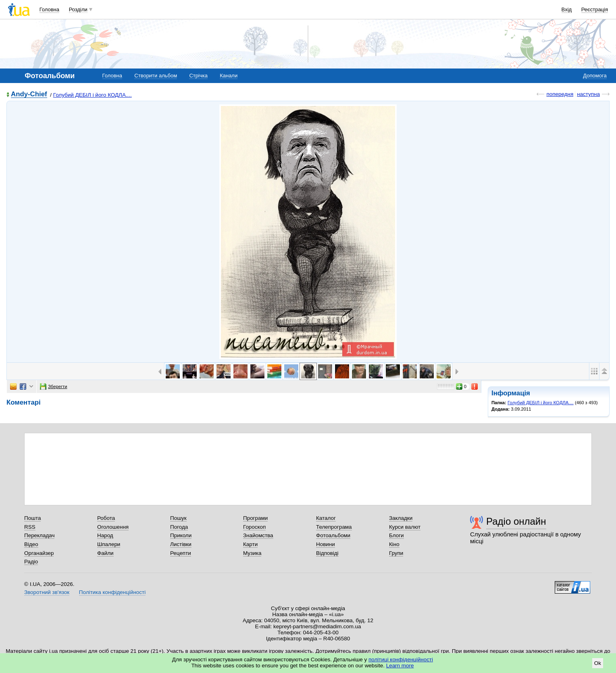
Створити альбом (156, 76)
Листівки (181, 544)
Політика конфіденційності (112, 592)
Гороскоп (254, 527)
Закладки (401, 518)
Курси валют (405, 527)
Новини (326, 544)
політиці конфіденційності (401, 659)
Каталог (326, 518)
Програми (255, 518)
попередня (560, 94)
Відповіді (327, 553)
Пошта (32, 518)
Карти (250, 544)
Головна (49, 9)
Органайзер (39, 553)
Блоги (396, 535)
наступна (588, 94)
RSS (30, 527)
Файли (105, 553)
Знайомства (258, 535)
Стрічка (198, 76)
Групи (396, 553)
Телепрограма (334, 527)
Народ (105, 535)
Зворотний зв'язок (47, 592)
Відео (31, 544)
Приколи (181, 535)
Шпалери (109, 544)
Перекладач (39, 535)
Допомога (595, 76)
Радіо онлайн (516, 521)
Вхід (567, 9)
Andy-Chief (29, 95)
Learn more (400, 666)
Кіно (394, 544)
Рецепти (181, 553)
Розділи (78, 9)
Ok (598, 663)
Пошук (178, 518)
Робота (106, 518)
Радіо (31, 562)
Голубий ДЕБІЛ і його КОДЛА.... (93, 95)
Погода (179, 527)
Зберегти (54, 386)
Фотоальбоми (333, 535)
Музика (252, 553)
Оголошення (113, 527)
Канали (229, 76)
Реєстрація (595, 9)
